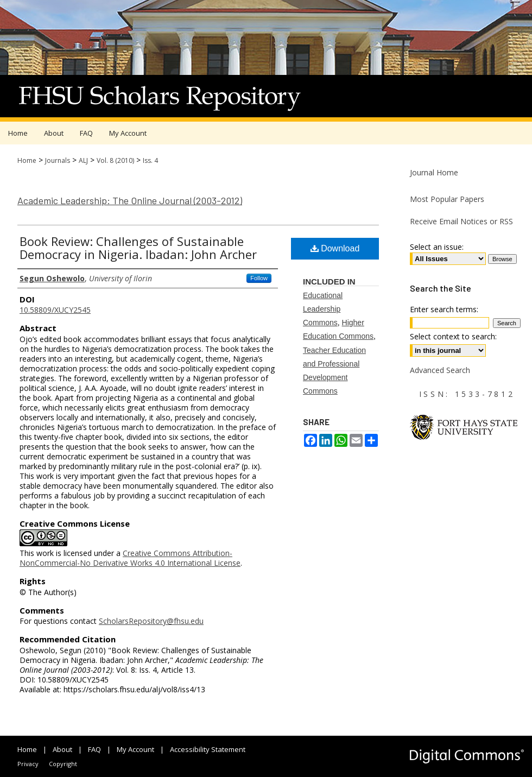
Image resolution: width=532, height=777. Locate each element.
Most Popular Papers (447, 199)
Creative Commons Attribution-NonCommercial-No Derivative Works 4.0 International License (130, 558)
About (62, 749)
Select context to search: (453, 336)
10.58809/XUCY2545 (55, 310)
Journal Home (434, 172)
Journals (58, 160)
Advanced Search (440, 370)
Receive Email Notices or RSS (461, 221)
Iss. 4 (150, 160)
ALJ (83, 160)
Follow (259, 278)
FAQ (94, 749)
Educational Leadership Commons (323, 309)
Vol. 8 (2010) (115, 160)
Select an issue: (437, 247)
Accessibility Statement (208, 749)
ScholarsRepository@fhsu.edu (151, 621)
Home (27, 160)
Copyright (63, 764)
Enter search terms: (444, 309)
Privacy (28, 764)
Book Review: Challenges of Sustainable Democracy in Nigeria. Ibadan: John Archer (138, 248)
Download (335, 248)
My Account (135, 749)
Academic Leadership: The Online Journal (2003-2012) (130, 200)
